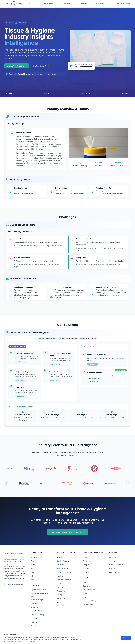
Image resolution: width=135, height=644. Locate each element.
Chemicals (60, 565)
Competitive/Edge (37, 600)
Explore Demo (123, 4)
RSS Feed (34, 618)
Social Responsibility (116, 565)
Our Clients (125, 93)
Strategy (86, 572)
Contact (112, 568)
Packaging (60, 587)
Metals (59, 583)
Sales (85, 557)
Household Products (64, 580)
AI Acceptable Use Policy (89, 636)
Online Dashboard (37, 626)
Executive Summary (37, 615)
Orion (32, 576)
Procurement (88, 561)
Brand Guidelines (115, 572)
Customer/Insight (36, 607)
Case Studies (88, 586)
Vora (32, 561)
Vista (32, 580)
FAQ (85, 597)
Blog (85, 582)
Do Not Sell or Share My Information (66, 636)
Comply (33, 565)
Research (86, 568)
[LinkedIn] (15, 585)
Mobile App (35, 622)
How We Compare (89, 590)
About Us (113, 557)
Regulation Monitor (37, 611)
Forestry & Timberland (64, 572)
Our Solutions (86, 93)
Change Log (87, 593)
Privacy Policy (34, 636)
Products (68, 4)
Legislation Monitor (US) (39, 590)
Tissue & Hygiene (63, 606)
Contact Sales (40, 66)
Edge (32, 572)
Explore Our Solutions (17, 66)
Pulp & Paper (61, 598)
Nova (32, 568)
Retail (59, 602)
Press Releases (88, 605)
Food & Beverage (63, 568)
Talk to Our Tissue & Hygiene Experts (68, 532)
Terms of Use (46, 636)
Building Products (63, 561)
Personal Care (62, 591)
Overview (9, 93)
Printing (60, 595)
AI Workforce (50, 4)
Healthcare (61, 576)
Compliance (87, 565)
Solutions (84, 4)
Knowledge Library (90, 601)
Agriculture (61, 557)
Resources (101, 4)
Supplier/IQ (34, 603)
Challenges (47, 93)
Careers (112, 561)
